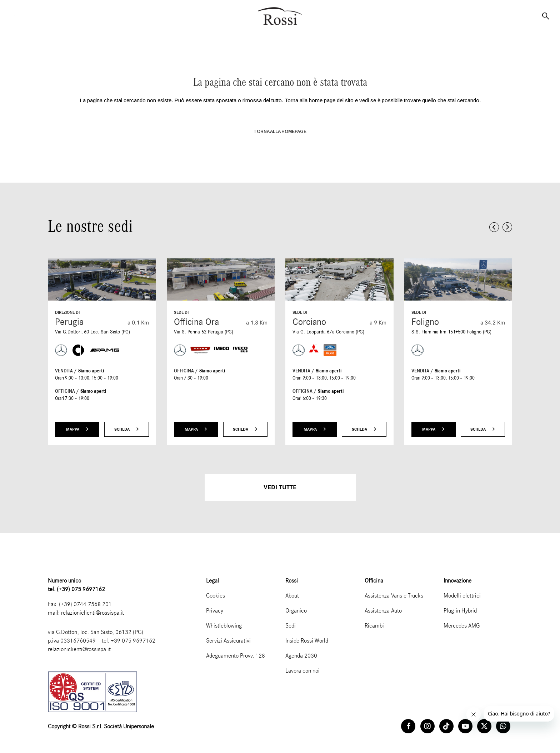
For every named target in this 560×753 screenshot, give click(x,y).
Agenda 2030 (301, 656)
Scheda (127, 429)
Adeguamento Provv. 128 (236, 656)
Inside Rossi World (307, 641)
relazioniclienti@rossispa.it (92, 613)
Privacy (215, 611)
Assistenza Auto (383, 611)
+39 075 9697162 (133, 641)
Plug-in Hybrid (460, 611)
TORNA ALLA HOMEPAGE (280, 132)
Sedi (291, 626)
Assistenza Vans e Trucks (394, 596)
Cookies (216, 596)
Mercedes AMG (462, 626)
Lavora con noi (302, 671)
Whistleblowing (224, 626)
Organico (296, 611)
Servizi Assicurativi (228, 641)
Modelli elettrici (462, 596)
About (292, 596)
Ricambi (374, 626)
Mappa (77, 429)
